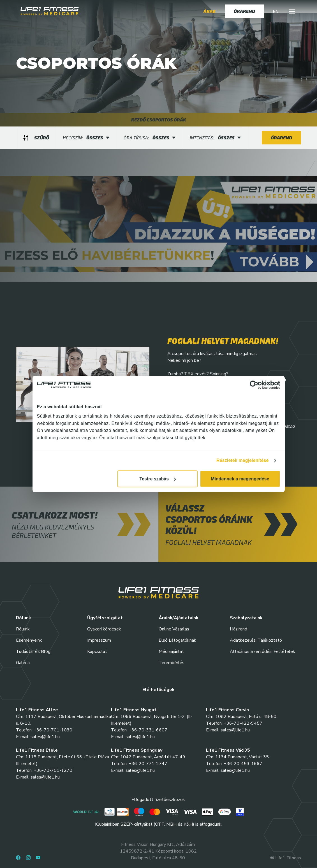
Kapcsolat (97, 651)
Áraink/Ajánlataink (179, 618)
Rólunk (23, 629)
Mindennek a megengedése (240, 479)
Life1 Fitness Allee (37, 710)
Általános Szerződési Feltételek (262, 651)
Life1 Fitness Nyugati (134, 710)
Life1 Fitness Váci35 (228, 750)
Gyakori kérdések (104, 629)
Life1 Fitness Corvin (227, 710)
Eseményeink (29, 640)
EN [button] (276, 11)
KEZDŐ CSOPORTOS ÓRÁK (159, 120)
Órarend (244, 11)
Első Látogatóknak (177, 640)
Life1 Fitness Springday (137, 750)
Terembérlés (172, 663)
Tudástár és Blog (33, 651)
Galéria (23, 663)
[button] (292, 11)
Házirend (239, 629)
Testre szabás (158, 479)
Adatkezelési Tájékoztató (256, 640)
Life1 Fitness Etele (37, 750)
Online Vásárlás (174, 629)
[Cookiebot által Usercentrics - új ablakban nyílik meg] (256, 385)
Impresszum (99, 640)
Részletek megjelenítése (242, 460)
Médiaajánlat (171, 651)
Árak (210, 11)
